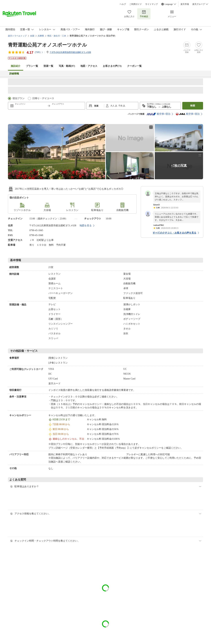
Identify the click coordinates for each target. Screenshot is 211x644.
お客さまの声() (112, 66)
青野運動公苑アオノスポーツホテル (47, 45)
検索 (193, 106)
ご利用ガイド (136, 4)
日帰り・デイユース (43, 98)
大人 (113, 106)
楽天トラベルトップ (17, 36)
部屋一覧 (48, 66)
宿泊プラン (19, 98)
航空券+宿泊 (158, 114)
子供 (121, 106)
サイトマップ (152, 4)
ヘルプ (123, 4)
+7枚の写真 (179, 166)
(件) (39, 52)
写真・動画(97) (67, 66)
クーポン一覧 (134, 66)
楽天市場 (185, 4)
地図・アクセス (89, 66)
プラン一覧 (32, 66)
